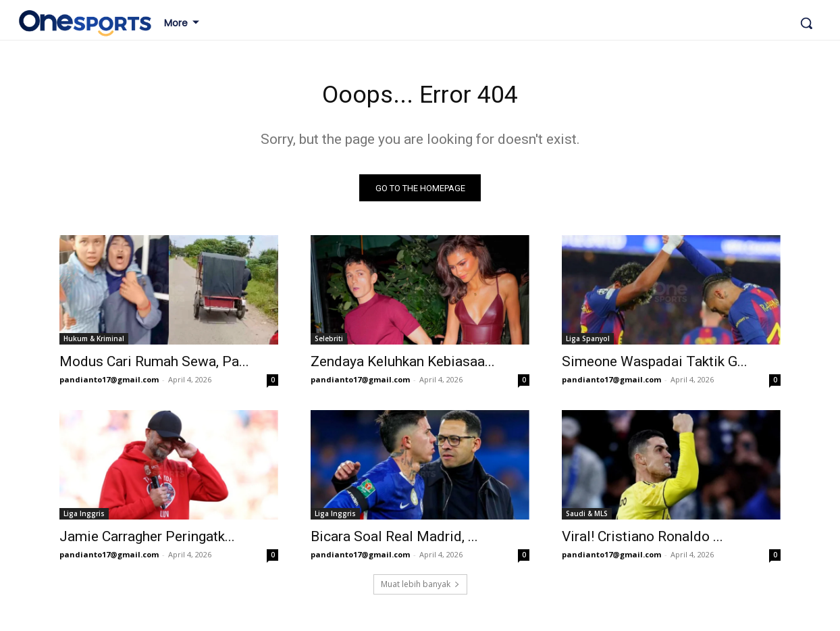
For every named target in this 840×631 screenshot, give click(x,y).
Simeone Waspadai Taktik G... (655, 365)
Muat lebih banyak (420, 588)
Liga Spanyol (588, 343)
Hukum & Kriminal (94, 343)
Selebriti (329, 343)
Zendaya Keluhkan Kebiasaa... (403, 365)
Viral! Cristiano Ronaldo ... (642, 540)
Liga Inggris (84, 518)
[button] (806, 23)
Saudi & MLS (587, 518)
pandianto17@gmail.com (109, 383)
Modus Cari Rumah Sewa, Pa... (154, 365)
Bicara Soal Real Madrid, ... (394, 540)
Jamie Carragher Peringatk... (147, 540)
